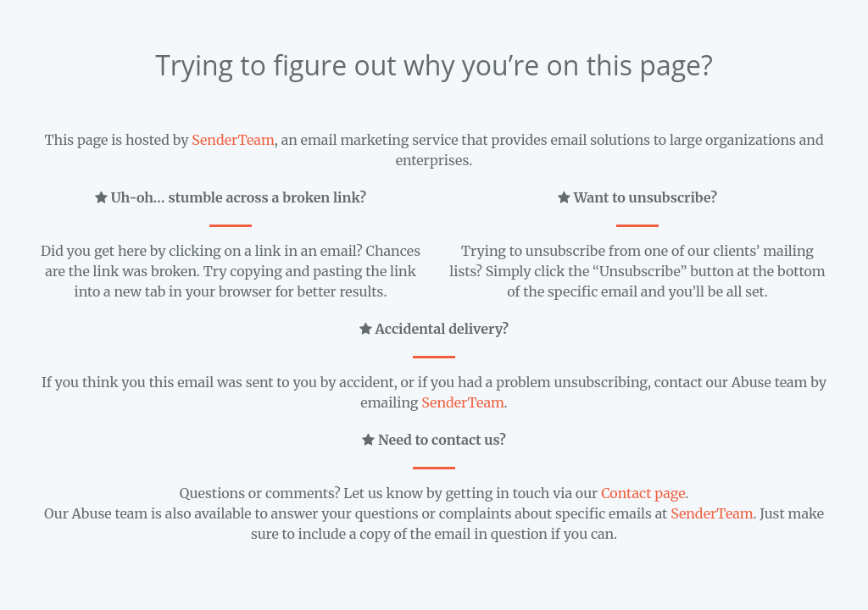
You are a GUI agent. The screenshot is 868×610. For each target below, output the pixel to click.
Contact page (643, 493)
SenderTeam (233, 140)
